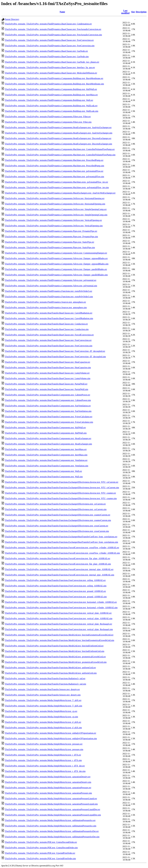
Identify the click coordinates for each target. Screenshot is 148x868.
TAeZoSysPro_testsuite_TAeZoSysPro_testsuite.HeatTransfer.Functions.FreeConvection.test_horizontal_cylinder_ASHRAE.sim (61, 608)
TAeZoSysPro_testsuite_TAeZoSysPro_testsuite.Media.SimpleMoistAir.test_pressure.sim (44, 749)
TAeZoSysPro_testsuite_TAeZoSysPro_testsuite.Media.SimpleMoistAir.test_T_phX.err (43, 700)
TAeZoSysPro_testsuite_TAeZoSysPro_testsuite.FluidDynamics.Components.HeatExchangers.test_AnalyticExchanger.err (58, 127)
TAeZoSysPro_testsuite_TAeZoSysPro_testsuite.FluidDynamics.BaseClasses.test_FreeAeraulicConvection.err (53, 29)
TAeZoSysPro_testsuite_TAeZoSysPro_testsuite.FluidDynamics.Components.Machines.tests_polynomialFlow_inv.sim (57, 187)
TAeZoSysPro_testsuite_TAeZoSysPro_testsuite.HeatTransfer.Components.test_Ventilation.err (46, 460)
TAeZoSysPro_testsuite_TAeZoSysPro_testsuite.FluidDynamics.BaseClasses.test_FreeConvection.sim (50, 46)
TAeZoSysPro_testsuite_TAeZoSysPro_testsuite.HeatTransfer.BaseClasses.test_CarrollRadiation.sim (49, 318)
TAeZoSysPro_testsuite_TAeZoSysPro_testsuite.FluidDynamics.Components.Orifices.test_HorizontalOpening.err (55, 198)
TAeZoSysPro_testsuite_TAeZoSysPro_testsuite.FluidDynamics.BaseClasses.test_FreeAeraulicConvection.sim (53, 35)
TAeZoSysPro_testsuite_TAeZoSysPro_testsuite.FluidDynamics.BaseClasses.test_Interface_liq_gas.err (50, 67)
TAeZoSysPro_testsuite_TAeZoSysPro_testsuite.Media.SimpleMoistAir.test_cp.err (41, 711)
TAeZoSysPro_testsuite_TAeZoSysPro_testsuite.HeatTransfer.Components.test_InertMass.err (46, 449)
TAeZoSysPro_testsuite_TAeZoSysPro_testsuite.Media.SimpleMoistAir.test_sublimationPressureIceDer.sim (52, 837)
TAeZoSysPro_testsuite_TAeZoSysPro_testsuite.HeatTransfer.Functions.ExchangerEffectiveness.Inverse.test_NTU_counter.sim (61, 498)
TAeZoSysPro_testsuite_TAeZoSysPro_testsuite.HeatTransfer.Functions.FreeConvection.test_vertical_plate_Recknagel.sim (59, 629)
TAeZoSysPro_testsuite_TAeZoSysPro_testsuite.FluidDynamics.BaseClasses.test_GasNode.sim (47, 57)
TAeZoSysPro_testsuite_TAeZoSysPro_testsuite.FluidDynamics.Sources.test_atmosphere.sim (46, 307)
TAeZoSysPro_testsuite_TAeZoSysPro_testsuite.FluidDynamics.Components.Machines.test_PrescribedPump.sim (54, 166)
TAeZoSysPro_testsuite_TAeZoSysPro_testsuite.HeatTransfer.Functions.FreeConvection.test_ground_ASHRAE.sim (56, 597)
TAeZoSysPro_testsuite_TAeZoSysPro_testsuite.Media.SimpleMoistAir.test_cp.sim (41, 717)
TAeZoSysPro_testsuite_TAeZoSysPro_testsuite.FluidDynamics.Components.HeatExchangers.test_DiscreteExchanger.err (58, 138)
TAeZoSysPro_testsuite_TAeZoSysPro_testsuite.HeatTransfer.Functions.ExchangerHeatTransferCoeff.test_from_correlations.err (61, 537)
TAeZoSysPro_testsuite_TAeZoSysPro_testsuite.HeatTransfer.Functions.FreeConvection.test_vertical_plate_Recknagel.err (58, 624)
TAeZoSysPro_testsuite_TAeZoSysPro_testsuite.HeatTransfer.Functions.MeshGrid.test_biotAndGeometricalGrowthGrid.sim (59, 640)
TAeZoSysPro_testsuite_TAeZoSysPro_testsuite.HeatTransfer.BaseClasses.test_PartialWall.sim (46, 389)
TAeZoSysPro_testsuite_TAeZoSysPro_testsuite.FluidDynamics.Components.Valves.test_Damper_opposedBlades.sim (57, 264)
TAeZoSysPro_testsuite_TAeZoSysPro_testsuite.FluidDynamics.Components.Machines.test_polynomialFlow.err (54, 171)
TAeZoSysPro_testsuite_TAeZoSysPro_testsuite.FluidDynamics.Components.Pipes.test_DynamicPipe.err (51, 231)
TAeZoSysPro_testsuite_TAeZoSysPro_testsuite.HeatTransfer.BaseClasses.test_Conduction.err (46, 324)
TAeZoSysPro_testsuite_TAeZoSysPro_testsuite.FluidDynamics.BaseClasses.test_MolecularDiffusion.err (51, 73)
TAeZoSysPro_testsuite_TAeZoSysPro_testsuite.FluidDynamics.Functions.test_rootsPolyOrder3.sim (49, 297)
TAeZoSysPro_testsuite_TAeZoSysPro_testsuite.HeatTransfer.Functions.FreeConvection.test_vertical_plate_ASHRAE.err (58, 613)
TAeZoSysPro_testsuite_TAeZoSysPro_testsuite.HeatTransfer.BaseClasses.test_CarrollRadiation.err (49, 313)
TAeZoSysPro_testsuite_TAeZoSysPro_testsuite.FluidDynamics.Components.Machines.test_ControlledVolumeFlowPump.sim (60, 155)
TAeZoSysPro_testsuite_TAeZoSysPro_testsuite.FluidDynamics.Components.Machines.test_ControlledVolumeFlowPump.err (60, 149)
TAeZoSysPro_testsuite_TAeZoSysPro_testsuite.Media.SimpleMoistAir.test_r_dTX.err (43, 755)
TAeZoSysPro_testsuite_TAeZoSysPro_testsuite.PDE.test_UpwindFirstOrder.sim (40, 859)
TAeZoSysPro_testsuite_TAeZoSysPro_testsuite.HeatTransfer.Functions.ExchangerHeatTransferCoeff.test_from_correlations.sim (61, 542)
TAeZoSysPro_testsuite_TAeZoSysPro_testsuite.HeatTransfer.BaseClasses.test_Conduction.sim (47, 329)
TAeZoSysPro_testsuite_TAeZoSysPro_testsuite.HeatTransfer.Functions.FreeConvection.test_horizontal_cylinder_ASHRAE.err (61, 602)
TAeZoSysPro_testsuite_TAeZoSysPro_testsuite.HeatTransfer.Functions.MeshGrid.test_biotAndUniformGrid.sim (55, 651)
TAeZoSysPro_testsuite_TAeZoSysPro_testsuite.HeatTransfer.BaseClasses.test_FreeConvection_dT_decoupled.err (55, 351)
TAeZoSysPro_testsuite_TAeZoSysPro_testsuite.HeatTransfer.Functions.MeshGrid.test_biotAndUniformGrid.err (54, 646)
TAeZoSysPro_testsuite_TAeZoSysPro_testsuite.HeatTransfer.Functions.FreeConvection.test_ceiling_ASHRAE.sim (56, 586)
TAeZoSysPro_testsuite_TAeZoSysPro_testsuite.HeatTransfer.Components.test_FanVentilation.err (48, 406)
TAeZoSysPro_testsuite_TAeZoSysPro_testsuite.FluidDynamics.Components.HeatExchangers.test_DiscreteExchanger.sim (58, 144)
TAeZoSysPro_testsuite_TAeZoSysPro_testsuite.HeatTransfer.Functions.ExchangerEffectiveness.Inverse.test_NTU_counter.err (60, 493)
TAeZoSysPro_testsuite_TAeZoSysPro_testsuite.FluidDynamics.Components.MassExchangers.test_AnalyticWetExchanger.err (60, 193)
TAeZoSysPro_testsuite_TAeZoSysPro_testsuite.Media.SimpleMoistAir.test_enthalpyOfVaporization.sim (51, 738)
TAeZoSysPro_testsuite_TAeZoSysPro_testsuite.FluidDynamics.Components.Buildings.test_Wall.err (49, 100)
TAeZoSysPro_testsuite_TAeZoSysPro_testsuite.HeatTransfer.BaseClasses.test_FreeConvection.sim (49, 346)
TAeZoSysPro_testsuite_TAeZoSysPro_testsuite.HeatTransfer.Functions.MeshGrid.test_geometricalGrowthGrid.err (55, 657)
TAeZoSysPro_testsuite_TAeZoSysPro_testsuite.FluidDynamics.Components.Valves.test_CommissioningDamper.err (56, 253)
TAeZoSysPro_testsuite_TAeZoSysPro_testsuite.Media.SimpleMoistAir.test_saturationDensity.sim (48, 782)
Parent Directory (12, 19)
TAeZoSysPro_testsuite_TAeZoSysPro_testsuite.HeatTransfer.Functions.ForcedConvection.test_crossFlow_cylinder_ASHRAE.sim (62, 553)
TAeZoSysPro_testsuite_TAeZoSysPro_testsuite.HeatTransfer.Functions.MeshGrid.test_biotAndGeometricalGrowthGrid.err (59, 635)
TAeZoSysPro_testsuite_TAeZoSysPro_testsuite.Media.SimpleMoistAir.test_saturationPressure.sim (48, 793)
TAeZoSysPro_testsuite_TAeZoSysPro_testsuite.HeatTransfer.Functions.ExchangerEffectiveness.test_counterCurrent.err (58, 515)
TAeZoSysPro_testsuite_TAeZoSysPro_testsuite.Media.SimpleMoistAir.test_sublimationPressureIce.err (50, 820)
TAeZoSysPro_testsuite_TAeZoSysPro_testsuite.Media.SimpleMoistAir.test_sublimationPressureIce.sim (51, 826)
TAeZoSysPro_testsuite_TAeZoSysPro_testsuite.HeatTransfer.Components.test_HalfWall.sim (46, 433)
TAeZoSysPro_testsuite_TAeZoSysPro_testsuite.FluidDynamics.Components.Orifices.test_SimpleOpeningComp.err (56, 209)
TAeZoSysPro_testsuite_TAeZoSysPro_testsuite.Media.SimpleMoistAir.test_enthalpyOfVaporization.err (50, 733)
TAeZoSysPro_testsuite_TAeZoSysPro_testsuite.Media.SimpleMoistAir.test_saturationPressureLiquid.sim (51, 804)
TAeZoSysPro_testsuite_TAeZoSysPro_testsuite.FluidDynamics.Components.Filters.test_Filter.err (48, 117)
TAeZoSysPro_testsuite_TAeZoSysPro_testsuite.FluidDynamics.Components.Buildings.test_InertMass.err (51, 95)
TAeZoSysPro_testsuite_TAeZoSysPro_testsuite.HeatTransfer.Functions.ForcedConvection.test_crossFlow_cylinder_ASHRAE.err (62, 548)
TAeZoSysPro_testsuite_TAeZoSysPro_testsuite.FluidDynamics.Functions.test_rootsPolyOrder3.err (48, 291)
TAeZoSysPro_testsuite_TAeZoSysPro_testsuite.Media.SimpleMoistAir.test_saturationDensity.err (48, 777)
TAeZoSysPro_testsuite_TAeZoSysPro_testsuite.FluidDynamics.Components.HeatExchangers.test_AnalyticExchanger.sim (59, 133)
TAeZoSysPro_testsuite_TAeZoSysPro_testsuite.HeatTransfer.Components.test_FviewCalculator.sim (49, 422)
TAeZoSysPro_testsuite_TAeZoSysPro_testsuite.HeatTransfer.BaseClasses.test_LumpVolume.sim (48, 378)
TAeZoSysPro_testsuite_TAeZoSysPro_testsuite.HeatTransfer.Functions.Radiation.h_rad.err (45, 678)
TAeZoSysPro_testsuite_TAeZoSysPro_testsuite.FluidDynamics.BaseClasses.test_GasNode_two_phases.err (52, 62)
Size (133, 12)
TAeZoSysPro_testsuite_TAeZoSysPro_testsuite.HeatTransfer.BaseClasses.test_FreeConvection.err (48, 340)
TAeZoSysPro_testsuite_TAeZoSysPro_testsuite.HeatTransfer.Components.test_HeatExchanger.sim (48, 444)
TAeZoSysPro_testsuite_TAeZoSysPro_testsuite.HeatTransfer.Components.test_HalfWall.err (45, 428)
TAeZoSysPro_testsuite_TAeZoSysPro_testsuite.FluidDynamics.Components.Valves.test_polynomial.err (51, 280)
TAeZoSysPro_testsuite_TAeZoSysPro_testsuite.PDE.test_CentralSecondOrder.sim (41, 848)
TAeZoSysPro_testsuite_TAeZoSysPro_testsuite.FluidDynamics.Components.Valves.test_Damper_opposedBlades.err (56, 258)
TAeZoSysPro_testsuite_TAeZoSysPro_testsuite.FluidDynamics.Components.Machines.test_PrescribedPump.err (54, 160)
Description (141, 12)
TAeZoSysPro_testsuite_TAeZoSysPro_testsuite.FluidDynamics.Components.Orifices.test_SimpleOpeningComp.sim (56, 215)
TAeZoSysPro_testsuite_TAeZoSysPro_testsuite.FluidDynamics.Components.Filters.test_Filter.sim (48, 122)
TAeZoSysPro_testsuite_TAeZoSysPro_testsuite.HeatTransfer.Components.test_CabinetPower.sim (48, 400)
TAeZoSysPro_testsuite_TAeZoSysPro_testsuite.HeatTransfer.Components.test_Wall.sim (44, 477)
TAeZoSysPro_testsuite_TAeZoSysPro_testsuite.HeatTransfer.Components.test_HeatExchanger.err (48, 438)
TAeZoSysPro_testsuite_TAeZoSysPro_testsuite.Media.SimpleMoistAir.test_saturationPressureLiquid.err (51, 799)
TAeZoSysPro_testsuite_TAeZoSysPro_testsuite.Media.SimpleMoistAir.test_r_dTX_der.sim (45, 771)
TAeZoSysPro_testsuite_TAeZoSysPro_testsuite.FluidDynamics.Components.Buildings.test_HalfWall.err (51, 89)
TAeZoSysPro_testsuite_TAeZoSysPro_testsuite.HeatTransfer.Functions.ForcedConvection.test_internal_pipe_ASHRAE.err (59, 569)
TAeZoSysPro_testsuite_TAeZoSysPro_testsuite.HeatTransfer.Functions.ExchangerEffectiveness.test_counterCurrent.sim (58, 520)
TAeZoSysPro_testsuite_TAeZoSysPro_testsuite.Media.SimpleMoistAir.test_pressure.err (44, 744)
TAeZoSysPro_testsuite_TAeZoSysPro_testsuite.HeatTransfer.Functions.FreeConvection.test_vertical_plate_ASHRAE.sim (59, 618)
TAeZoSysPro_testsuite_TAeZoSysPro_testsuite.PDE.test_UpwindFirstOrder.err (40, 853)
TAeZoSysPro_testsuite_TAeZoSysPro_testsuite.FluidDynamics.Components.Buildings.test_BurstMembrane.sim (54, 84)
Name (62, 12)
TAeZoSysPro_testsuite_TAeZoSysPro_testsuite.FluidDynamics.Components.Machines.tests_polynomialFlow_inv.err (56, 182)
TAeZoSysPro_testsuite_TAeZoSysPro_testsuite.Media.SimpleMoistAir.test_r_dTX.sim (43, 760)
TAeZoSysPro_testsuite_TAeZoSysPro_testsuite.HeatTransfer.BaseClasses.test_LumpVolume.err (47, 373)
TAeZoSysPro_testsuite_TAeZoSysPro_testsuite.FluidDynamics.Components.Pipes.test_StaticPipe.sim (50, 247)
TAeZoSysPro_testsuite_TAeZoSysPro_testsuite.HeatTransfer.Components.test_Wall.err (43, 471)
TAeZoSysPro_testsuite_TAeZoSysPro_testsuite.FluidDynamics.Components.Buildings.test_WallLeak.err (51, 106)
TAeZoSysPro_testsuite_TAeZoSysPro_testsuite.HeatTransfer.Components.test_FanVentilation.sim (48, 411)
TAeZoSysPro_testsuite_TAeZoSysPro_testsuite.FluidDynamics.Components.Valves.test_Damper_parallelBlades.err (56, 269)
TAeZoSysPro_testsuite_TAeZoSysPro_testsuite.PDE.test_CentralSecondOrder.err (41, 842)
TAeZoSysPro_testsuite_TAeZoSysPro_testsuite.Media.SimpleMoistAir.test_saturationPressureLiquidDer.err (52, 809)
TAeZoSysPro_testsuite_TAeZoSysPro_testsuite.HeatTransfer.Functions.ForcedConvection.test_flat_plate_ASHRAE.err (57, 558)
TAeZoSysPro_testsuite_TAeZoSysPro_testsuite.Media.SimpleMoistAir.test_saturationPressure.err (48, 788)
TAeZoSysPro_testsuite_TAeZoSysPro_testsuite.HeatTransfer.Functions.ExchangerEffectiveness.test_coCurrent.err (55, 504)
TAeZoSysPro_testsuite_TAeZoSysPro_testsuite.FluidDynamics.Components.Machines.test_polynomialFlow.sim (54, 177)
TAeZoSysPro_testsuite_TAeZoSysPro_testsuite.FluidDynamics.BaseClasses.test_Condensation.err (48, 24)
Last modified (125, 12)
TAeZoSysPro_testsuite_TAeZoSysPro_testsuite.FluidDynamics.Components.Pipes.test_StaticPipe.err (49, 242)
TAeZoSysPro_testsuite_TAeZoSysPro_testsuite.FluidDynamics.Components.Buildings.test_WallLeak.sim (51, 111)
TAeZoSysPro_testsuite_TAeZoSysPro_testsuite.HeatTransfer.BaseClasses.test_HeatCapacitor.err (47, 362)
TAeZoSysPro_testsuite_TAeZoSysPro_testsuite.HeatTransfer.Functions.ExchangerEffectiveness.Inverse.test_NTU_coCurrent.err (62, 482)
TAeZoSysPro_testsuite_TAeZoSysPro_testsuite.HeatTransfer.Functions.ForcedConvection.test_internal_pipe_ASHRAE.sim (59, 575)
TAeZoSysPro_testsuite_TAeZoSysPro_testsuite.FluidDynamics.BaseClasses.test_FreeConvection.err (49, 40)
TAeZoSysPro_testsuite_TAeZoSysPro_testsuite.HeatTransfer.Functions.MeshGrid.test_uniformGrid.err (50, 668)
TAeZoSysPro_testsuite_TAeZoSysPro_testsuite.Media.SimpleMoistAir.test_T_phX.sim (43, 706)
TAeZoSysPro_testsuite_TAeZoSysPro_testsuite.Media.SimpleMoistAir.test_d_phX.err (43, 722)
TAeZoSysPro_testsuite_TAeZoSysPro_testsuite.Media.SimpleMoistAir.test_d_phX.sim (43, 728)
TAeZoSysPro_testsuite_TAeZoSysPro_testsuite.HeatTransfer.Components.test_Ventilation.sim (46, 466)
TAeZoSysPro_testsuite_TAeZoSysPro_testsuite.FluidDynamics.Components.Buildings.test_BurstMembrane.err (54, 78)
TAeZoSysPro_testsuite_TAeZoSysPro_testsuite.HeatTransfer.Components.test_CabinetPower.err (47, 395)
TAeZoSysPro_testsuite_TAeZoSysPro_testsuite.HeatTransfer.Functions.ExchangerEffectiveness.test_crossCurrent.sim (57, 531)
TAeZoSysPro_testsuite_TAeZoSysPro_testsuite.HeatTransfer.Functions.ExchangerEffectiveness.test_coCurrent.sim (56, 509)
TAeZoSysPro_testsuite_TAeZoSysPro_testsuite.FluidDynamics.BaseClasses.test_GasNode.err (46, 51)
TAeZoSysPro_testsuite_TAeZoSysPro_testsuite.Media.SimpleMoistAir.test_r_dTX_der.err (45, 766)
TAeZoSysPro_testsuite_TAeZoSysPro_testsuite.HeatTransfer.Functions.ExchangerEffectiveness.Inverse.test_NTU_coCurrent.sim (62, 488)
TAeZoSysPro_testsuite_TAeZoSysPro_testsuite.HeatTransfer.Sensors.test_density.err (42, 689)
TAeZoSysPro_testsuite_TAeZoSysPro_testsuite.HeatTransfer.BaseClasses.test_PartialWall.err (46, 384)
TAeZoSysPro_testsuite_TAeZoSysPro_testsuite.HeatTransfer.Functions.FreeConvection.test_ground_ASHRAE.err (55, 591)
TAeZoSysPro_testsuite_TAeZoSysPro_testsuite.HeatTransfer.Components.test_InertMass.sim (46, 455)
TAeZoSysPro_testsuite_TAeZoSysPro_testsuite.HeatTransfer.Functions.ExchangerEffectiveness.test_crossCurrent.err (57, 526)
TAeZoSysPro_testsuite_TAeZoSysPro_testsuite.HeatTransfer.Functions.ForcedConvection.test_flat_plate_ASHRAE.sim (58, 564)
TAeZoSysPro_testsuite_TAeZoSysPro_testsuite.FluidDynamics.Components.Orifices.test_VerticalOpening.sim (54, 226)
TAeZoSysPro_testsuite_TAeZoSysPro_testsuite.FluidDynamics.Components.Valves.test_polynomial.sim (51, 286)
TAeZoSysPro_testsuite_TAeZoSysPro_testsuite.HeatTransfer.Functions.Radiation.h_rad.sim (45, 684)
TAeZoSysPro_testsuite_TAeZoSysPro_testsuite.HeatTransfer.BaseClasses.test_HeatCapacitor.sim (48, 368)
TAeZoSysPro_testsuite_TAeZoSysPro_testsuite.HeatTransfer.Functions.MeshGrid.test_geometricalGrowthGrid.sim (56, 662)
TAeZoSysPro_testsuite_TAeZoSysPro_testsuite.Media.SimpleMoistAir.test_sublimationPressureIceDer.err (52, 831)
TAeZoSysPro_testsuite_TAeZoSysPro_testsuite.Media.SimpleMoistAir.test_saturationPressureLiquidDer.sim (53, 815)
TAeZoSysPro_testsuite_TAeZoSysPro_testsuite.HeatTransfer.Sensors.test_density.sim (43, 695)
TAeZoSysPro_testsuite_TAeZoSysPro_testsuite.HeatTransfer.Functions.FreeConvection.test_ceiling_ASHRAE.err (55, 580)
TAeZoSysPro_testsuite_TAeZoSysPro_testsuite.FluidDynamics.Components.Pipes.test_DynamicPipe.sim (51, 237)
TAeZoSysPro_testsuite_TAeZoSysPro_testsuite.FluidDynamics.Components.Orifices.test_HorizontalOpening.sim (55, 204)
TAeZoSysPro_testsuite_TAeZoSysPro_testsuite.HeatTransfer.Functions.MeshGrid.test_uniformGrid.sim (51, 673)
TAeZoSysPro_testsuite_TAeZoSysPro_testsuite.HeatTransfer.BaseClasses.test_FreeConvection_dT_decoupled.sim (55, 357)
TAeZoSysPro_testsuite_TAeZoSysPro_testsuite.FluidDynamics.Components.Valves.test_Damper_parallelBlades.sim (56, 275)
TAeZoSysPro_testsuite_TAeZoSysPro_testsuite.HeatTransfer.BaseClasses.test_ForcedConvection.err (49, 335)
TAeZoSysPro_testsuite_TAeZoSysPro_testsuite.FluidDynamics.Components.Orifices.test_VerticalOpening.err (53, 220)
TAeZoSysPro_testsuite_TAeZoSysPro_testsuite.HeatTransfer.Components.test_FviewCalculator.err (49, 417)
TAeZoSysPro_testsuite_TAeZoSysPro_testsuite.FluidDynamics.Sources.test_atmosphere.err (45, 302)
